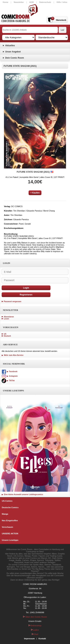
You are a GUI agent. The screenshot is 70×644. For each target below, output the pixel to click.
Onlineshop (35, 626)
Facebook (9, 372)
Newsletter (19, 2)
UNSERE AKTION (10, 534)
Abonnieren (9, 317)
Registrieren (26, 295)
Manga (5, 514)
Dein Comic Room (15, 58)
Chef (35, 634)
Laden (35, 630)
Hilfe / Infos (62, 2)
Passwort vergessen (13, 302)
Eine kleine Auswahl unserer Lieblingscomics (22, 494)
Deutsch (7, 336)
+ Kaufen (35, 193)
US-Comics (7, 501)
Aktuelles (10, 46)
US (5, 334)
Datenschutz (45, 2)
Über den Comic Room (35, 617)
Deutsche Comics (10, 507)
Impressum (29, 639)
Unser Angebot (13, 52)
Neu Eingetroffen (10, 520)
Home (6, 2)
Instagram (10, 376)
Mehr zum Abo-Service (12, 355)
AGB (31, 2)
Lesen (6, 319)
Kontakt (42, 639)
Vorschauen (7, 527)
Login (26, 288)
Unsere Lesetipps (10, 540)
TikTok (8, 381)
